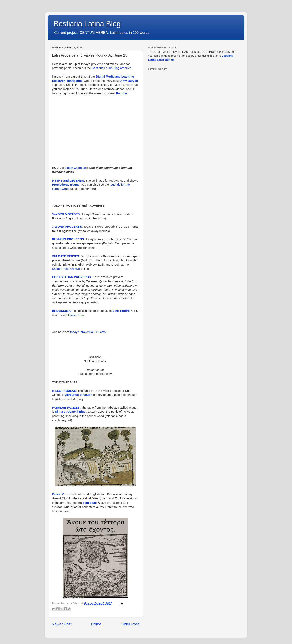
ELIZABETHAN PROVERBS (71, 277)
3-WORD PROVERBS (67, 227)
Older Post (130, 624)
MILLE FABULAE (64, 391)
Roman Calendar (75, 168)
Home (96, 624)
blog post (89, 503)
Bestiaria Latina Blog (87, 24)
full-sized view (75, 315)
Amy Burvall (129, 81)
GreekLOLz (60, 494)
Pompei (121, 93)
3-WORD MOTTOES (66, 214)
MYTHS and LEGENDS (68, 181)
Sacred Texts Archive (66, 269)
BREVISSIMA (61, 311)
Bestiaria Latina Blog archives (112, 68)
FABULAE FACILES (66, 408)
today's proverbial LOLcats (88, 332)
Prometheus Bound (66, 185)
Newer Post (62, 624)
